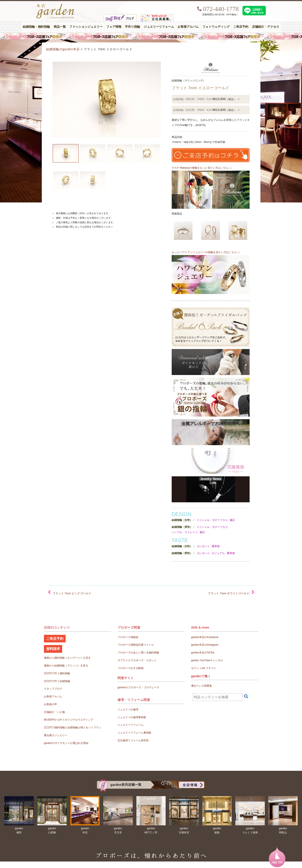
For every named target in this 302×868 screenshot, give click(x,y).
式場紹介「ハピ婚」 (56, 712)
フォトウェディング (216, 27)
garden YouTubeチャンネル (207, 660)
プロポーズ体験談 (128, 637)
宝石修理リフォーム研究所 (133, 740)
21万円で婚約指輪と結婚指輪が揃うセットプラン (73, 727)
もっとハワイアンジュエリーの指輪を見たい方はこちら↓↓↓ (206, 252)
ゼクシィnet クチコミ (204, 668)
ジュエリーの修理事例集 (132, 717)
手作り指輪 (132, 27)
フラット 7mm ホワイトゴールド (229, 593)
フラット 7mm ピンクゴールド (72, 593)
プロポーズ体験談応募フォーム (136, 645)
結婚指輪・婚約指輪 (36, 27)
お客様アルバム (188, 27)
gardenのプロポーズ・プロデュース (138, 687)
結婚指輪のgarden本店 (63, 49)
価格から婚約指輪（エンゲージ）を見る (67, 658)
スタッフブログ (53, 689)
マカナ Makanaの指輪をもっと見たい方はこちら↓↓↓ (202, 168)
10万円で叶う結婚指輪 (57, 681)
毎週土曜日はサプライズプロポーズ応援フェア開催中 (151, 36)
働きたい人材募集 (202, 686)
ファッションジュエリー (86, 27)
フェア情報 (114, 27)
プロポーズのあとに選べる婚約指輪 (138, 653)
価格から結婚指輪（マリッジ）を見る (66, 666)
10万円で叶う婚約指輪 (57, 673)
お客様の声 (50, 704)
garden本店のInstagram (205, 645)
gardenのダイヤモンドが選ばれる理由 (66, 743)
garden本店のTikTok (203, 653)
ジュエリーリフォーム (159, 27)
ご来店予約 (241, 27)
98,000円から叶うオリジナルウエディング (69, 720)
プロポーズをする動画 (131, 668)
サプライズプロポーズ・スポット (137, 660)
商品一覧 (60, 27)
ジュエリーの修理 (128, 710)
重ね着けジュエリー (56, 735)
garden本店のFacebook (205, 637)
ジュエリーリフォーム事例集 (134, 733)
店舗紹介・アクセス (266, 27)
